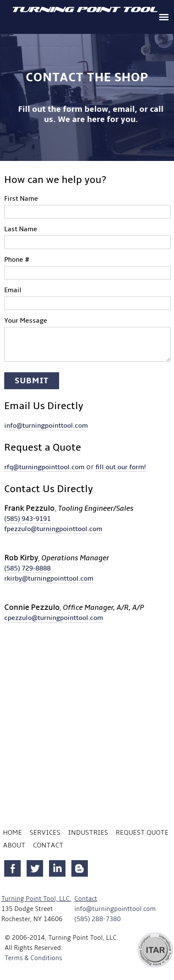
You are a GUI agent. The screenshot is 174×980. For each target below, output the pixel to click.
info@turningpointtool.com (46, 426)
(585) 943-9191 (27, 519)
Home (12, 833)
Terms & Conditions (33, 958)
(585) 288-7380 (98, 919)
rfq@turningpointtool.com (44, 467)
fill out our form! (121, 467)
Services (45, 833)
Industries (88, 833)
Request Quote (142, 833)
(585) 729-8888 (27, 568)
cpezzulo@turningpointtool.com (54, 618)
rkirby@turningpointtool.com (49, 579)
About (14, 845)
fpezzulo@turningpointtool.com (53, 529)
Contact (48, 845)
